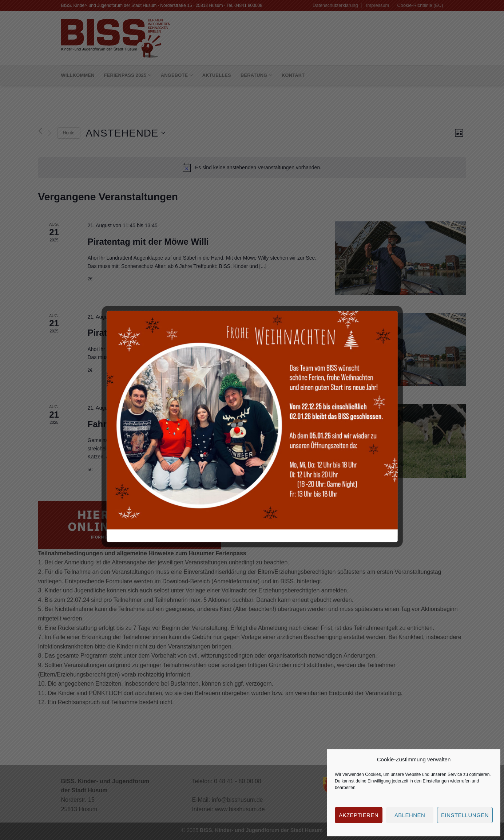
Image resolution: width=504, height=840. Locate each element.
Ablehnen (410, 815)
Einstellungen (436, 781)
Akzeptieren (359, 815)
